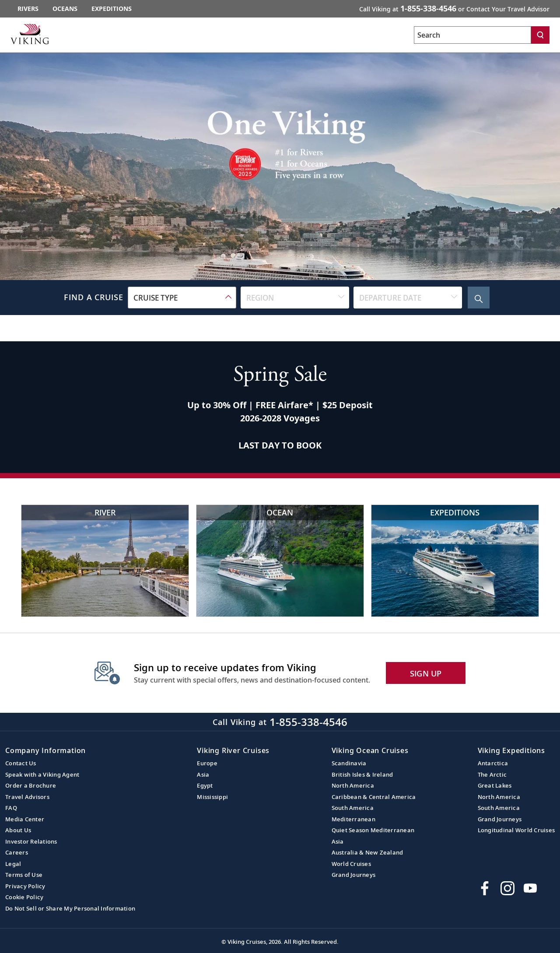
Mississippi (212, 797)
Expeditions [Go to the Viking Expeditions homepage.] (112, 9)
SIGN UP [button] (426, 673)
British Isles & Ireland (362, 774)
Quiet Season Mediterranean (373, 830)
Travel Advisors (27, 797)
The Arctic (492, 774)
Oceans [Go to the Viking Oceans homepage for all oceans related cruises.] (65, 9)
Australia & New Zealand (367, 852)
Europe (207, 763)
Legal (13, 864)
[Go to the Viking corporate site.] (30, 34)
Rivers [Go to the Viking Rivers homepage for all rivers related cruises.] (28, 9)
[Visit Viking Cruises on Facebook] (485, 888)
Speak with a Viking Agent (42, 774)
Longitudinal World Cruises (516, 830)
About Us (18, 830)
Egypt (205, 785)
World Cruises (351, 864)
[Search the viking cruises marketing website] (472, 35)
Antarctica (493, 763)
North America (353, 785)
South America (353, 808)
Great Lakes (495, 785)
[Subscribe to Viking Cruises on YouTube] (530, 888)
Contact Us (21, 763)
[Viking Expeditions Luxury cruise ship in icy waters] (455, 561)
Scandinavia (349, 763)
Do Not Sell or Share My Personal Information (70, 908)
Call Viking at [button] (454, 8)
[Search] (540, 35)
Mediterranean (353, 819)
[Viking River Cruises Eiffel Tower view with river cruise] (105, 561)
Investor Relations (31, 841)
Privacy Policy (25, 886)
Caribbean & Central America (374, 797)
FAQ (11, 808)
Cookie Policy (24, 897)
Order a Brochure (31, 785)
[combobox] (182, 298)
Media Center (25, 819)
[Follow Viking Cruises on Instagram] (507, 888)
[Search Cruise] (479, 298)
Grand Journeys (354, 875)
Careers (17, 852)
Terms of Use (24, 875)
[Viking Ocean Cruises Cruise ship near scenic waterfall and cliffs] (280, 561)
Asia (203, 774)
